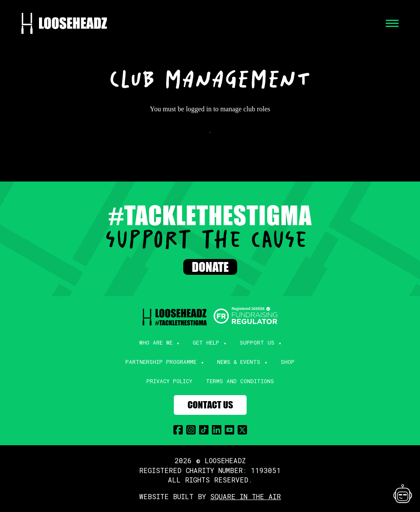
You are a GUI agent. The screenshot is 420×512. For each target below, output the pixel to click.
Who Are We (156, 342)
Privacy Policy (169, 381)
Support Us (257, 342)
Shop (288, 362)
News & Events (239, 362)
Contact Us (210, 405)
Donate (210, 267)
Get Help (206, 342)
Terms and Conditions (240, 381)
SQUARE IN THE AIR (246, 496)
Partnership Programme (161, 362)
